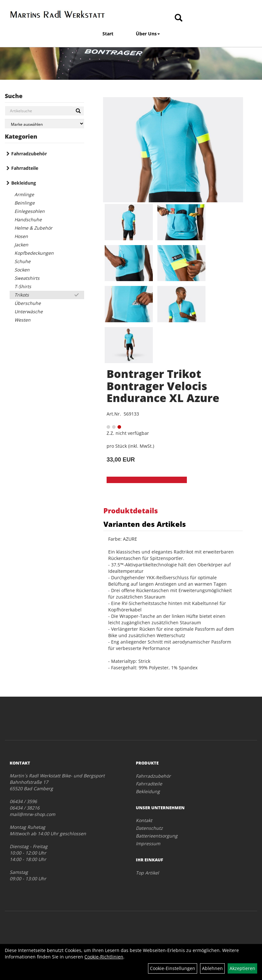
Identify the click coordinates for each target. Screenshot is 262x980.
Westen (22, 320)
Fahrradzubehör (29, 154)
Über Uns (148, 34)
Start (108, 34)
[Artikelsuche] (179, 18)
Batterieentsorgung (157, 836)
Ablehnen (212, 968)
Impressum (148, 843)
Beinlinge (25, 203)
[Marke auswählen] (44, 124)
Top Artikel (147, 873)
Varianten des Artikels (145, 524)
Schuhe (22, 261)
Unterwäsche (29, 311)
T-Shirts (23, 286)
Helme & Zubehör (33, 228)
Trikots (22, 295)
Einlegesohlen (30, 211)
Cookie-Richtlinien (104, 957)
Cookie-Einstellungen (173, 968)
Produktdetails (131, 510)
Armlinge (24, 194)
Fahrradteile (25, 168)
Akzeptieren (242, 968)
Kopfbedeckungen (34, 253)
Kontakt (144, 820)
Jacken (21, 245)
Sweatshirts (27, 278)
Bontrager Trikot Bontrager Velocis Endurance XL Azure (163, 386)
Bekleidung (24, 183)
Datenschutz (149, 828)
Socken (22, 270)
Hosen (21, 236)
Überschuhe (28, 303)
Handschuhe (28, 220)
